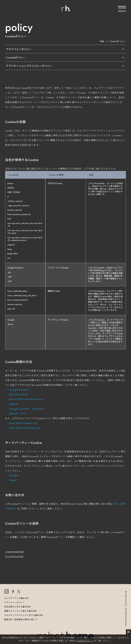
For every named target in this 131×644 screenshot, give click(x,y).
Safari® (14, 404)
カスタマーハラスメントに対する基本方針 (24, 615)
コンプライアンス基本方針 (17, 598)
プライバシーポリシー (19, 49)
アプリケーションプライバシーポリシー (29, 66)
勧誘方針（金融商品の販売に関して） (22, 619)
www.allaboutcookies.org (25, 428)
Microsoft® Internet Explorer (26, 399)
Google (14, 475)
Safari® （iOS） (19, 414)
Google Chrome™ (20, 390)
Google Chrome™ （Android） (27, 409)
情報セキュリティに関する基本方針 (21, 611)
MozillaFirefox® (19, 394)
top (102, 41)
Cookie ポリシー (85, 641)
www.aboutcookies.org (23, 423)
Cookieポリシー (16, 58)
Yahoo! (13, 480)
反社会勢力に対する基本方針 (18, 607)
